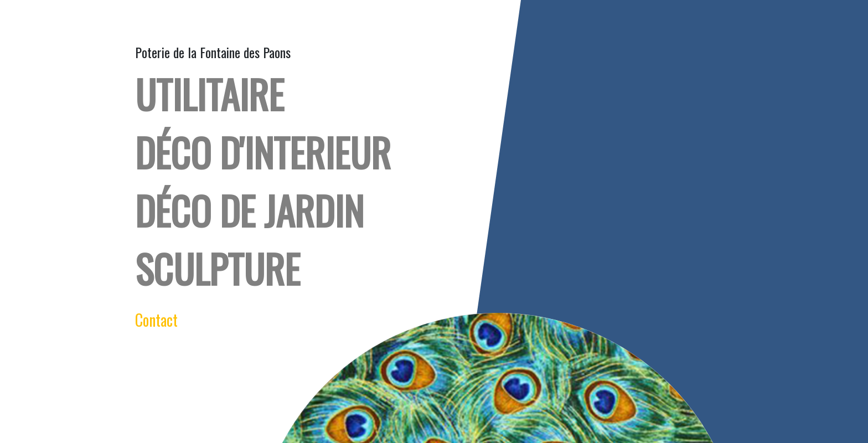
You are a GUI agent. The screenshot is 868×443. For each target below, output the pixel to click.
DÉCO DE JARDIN (249, 210)
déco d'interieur (263, 152)
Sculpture (218, 268)
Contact (156, 320)
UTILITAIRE (210, 94)
